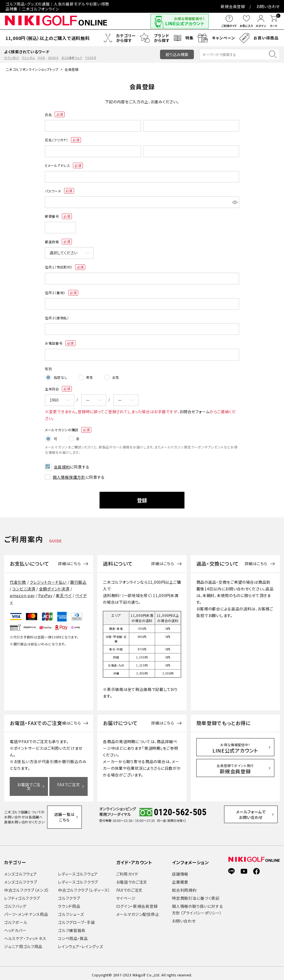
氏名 (55, 114)
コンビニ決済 (24, 586)
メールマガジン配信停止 (138, 911)
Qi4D (41, 58)
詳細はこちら (69, 561)
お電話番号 (60, 343)
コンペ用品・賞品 (73, 935)
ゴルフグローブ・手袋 (76, 919)
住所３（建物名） (57, 318)
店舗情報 (180, 871)
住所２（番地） (62, 293)
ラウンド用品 (69, 903)
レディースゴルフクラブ (78, 879)
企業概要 (180, 879)
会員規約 (61, 464)
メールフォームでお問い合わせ (256, 814)
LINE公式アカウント (235, 745)
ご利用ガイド (127, 871)
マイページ (126, 895)
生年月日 (58, 388)
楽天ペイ (64, 592)
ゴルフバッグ (15, 903)
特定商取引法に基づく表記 (196, 895)
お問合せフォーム (195, 410)
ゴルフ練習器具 (72, 927)
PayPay (45, 592)
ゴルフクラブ (69, 895)
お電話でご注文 (29, 783)
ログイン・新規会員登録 (137, 903)
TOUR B (91, 58)
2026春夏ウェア (72, 58)
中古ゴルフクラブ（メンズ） (27, 887)
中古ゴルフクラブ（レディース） (84, 887)
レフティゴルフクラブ (22, 895)
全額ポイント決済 (54, 586)
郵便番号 (58, 216)
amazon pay (22, 592)
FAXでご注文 (69, 781)
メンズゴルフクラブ (21, 879)
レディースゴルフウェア (78, 871)
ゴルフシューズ (71, 911)
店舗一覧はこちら (67, 813)
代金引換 (18, 579)
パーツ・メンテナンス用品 (26, 911)
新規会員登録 (233, 6)
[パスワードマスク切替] (235, 202)
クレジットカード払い (48, 579)
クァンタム (28, 58)
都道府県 (58, 242)
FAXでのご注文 (130, 887)
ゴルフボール (16, 919)
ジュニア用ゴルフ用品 (23, 943)
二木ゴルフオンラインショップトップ (32, 69)
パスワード (59, 191)
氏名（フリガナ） (63, 140)
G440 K (53, 58)
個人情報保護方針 (69, 474)
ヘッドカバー (15, 927)
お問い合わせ (268, 6)
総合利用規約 (184, 887)
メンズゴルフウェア (21, 871)
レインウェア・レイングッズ (80, 943)
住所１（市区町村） (65, 267)
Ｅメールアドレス (64, 166)
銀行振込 (78, 579)
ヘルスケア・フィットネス (25, 935)
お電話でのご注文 (132, 879)
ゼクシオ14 (12, 58)
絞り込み (177, 54)
